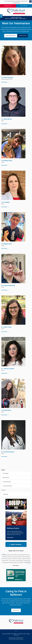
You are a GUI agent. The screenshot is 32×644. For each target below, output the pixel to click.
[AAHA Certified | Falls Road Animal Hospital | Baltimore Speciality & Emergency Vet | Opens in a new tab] (16, 544)
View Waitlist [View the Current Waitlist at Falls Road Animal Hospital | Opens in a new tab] (8, 6)
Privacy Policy (14, 634)
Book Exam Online (11, 36)
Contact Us (16, 610)
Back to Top (16, 635)
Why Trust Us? (6, 478)
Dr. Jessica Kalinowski (8, 285)
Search (25, 634)
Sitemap (28, 634)
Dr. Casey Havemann (7, 486)
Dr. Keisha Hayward (7, 77)
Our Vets (3, 490)
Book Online (24, 6)
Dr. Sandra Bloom (7, 119)
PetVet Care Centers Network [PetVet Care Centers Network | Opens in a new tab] (18, 639)
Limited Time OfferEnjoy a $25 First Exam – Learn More (15, 18)
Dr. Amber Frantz (6, 327)
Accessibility (20, 634)
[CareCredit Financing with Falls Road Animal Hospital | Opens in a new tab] (16, 575)
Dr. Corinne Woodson (8, 452)
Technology (5, 494)
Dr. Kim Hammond (7, 482)
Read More (4, 82)
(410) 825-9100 (17, 3)
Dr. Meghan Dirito (7, 244)
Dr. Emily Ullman (6, 410)
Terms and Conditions (6, 634)
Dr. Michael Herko (7, 161)
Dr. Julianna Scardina (8, 369)
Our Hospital (6, 473)
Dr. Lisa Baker (6, 202)
